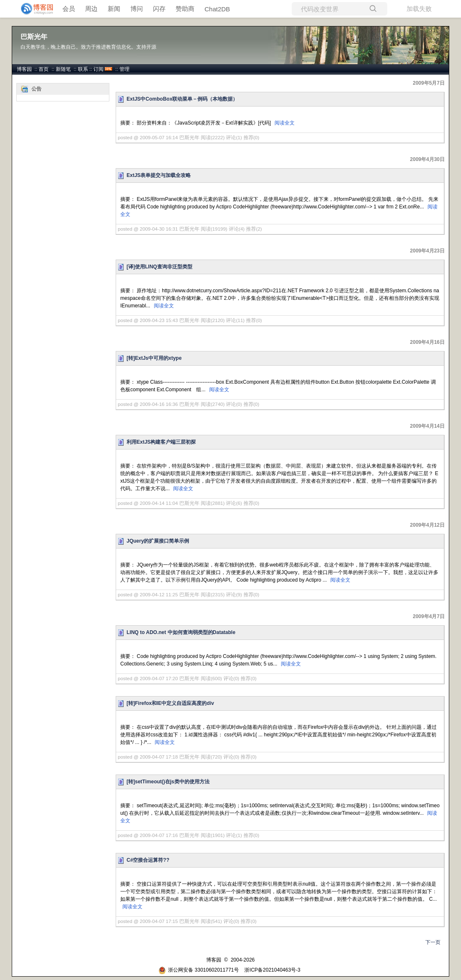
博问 (137, 9)
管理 (124, 69)
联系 (83, 69)
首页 (44, 69)
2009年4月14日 (427, 426)
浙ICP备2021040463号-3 (272, 970)
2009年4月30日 (427, 159)
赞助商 (185, 9)
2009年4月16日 (427, 342)
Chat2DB (217, 9)
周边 (91, 9)
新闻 (114, 9)
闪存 (159, 9)
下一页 (433, 942)
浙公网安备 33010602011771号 (199, 970)
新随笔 (63, 69)
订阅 (98, 69)
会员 (69, 9)
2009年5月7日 (429, 83)
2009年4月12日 (427, 525)
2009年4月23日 (427, 251)
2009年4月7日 (429, 616)
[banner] (34, 9)
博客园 (24, 69)
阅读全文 (285, 123)
